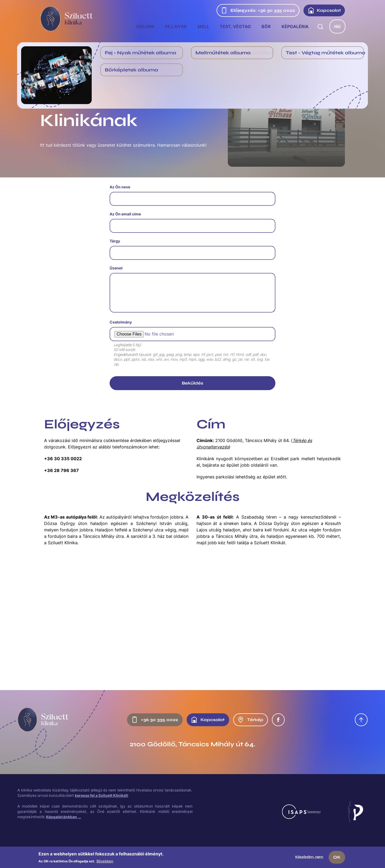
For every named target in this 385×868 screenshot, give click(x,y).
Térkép (250, 720)
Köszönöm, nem (309, 857)
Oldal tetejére (361, 720)
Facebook (278, 720)
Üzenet (116, 268)
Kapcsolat (324, 10)
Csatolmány (121, 322)
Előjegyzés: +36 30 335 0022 (258, 10)
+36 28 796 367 (61, 470)
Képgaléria (295, 26)
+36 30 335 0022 (63, 459)
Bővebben (105, 861)
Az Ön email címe (125, 214)
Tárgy (115, 241)
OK (337, 857)
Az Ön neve (120, 187)
